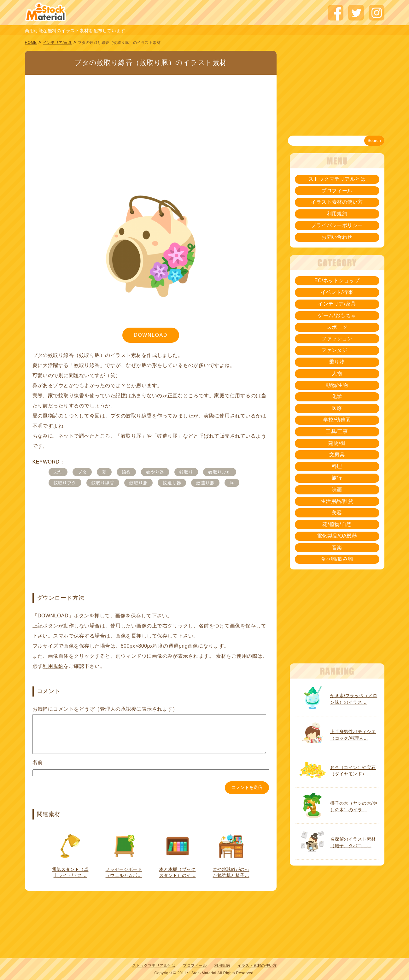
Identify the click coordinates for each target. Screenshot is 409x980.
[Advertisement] (151, 121)
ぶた (58, 472)
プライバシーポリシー (337, 225)
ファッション (337, 338)
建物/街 (337, 443)
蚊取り (186, 472)
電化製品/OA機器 (337, 536)
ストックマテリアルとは (337, 179)
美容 (337, 513)
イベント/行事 (337, 292)
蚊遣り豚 (205, 483)
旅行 (337, 478)
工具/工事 (337, 432)
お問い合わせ (337, 237)
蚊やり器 (155, 472)
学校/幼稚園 (337, 420)
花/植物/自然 (337, 524)
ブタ (82, 472)
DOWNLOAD (151, 335)
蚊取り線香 (103, 483)
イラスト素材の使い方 (337, 202)
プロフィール (337, 191)
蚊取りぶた (219, 472)
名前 (38, 770)
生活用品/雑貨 (337, 501)
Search (374, 140)
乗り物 (337, 362)
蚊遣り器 (172, 483)
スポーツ (337, 327)
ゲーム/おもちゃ (337, 315)
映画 (337, 490)
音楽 (337, 548)
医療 (337, 408)
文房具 (337, 455)
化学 (337, 397)
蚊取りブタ (65, 483)
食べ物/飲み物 (337, 559)
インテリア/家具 (57, 43)
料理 (337, 466)
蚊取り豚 (138, 483)
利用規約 (53, 666)
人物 (337, 373)
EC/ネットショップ (337, 280)
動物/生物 (337, 385)
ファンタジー (337, 350)
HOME (31, 43)
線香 (126, 472)
